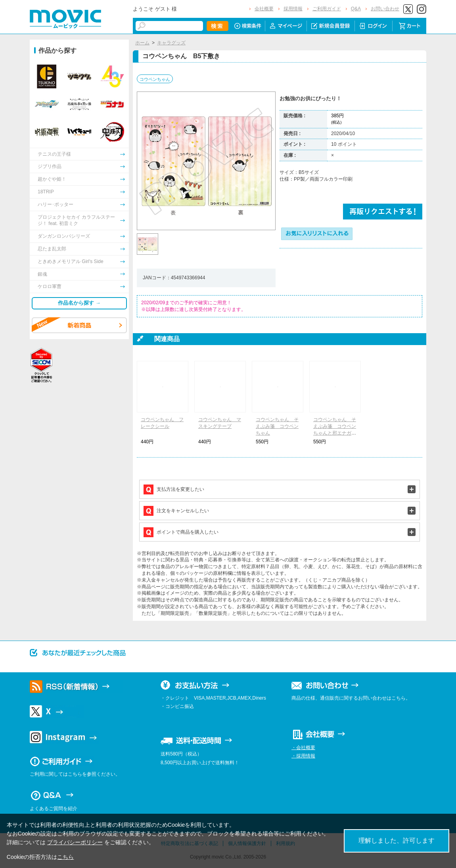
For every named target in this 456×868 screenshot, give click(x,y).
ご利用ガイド (327, 9)
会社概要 (264, 9)
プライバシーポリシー (75, 842)
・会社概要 (303, 748)
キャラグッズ (171, 43)
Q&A (356, 9)
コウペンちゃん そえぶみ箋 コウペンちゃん (277, 426)
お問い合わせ (385, 9)
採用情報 (293, 9)
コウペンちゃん (155, 79)
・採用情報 (303, 756)
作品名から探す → (79, 303)
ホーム (142, 43)
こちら (65, 857)
